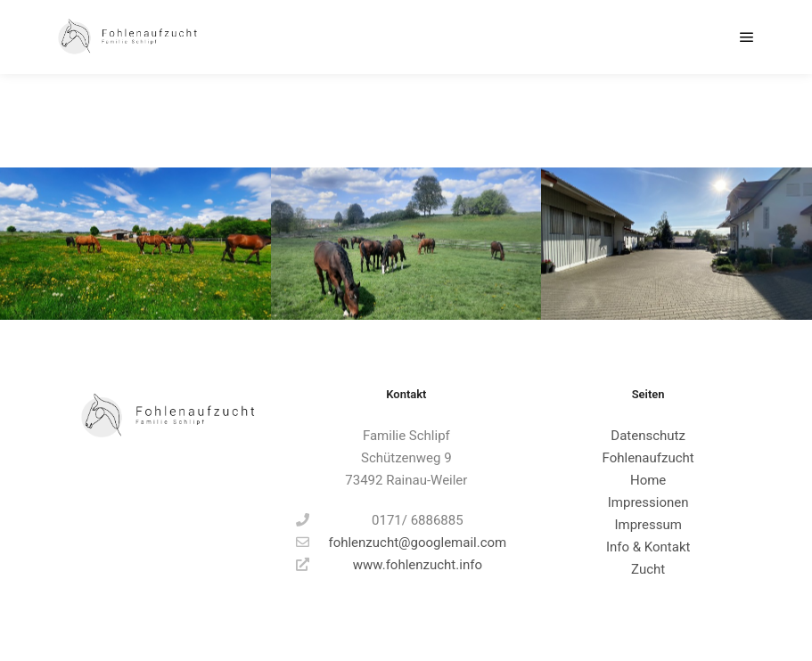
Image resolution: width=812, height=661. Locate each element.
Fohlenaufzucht (648, 458)
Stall (703, 120)
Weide (750, 120)
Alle (582, 120)
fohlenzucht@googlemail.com (401, 543)
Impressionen (648, 502)
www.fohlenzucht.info (389, 565)
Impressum (648, 525)
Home (648, 480)
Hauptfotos (642, 120)
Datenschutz (648, 436)
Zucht (648, 569)
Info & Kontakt (648, 547)
